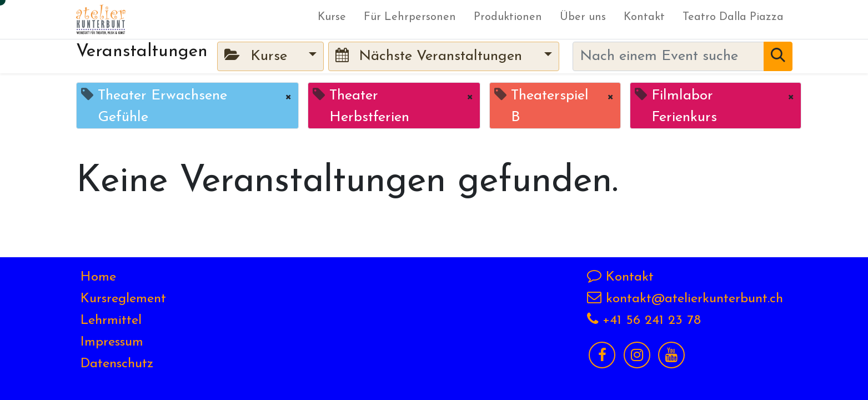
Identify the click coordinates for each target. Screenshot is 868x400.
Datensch (108, 364)
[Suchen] (778, 56)
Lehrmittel (111, 321)
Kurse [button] (258, 56)
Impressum (112, 342)
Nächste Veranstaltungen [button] (431, 56)
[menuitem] (332, 19)
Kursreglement (123, 299)
